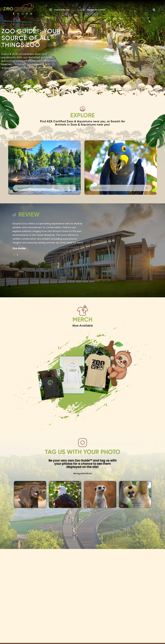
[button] (154, 10)
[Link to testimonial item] (14, 255)
